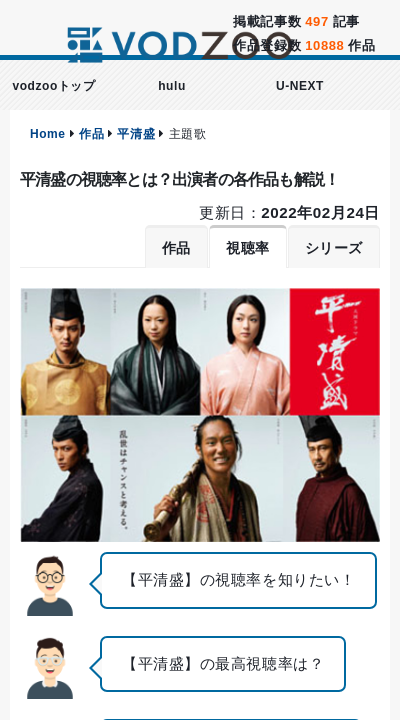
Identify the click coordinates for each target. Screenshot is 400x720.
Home (48, 134)
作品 (91, 134)
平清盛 (136, 134)
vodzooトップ (53, 86)
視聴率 (248, 248)
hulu (172, 86)
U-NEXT (300, 86)
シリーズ (334, 248)
